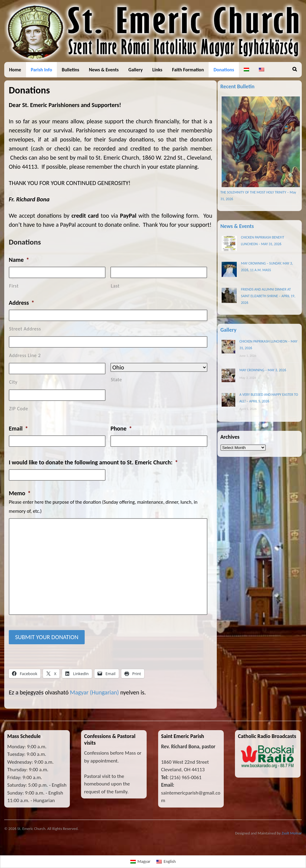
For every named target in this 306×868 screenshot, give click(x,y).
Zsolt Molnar (292, 833)
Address (21, 303)
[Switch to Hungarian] (246, 70)
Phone (121, 428)
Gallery (135, 70)
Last (115, 286)
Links (157, 70)
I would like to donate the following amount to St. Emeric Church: (93, 462)
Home (15, 70)
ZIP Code (19, 409)
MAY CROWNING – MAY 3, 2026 (263, 370)
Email (18, 428)
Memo (20, 493)
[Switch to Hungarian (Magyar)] (94, 692)
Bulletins (70, 70)
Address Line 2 (25, 355)
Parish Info (42, 70)
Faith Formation (188, 70)
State (116, 380)
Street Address (25, 329)
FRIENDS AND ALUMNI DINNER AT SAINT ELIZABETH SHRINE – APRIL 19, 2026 (268, 296)
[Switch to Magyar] (140, 862)
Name (19, 260)
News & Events (104, 70)
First (14, 286)
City (13, 382)
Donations (224, 70)
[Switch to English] (166, 862)
